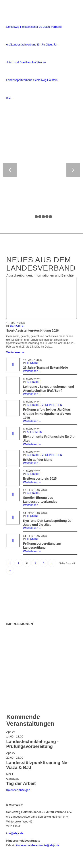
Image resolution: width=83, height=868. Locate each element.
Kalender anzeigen (18, 790)
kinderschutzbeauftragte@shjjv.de (38, 845)
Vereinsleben (52, 405)
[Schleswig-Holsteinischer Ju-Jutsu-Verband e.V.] (34, 53)
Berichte (17, 326)
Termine (33, 363)
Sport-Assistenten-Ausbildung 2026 (32, 330)
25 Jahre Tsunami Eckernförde (45, 368)
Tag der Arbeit (21, 783)
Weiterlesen (15, 352)
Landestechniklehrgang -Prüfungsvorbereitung (32, 744)
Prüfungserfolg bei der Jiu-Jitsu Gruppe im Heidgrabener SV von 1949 (47, 413)
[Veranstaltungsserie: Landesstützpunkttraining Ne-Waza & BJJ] (25, 758)
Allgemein (34, 432)
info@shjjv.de (15, 833)
